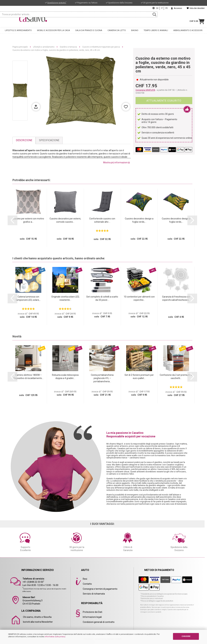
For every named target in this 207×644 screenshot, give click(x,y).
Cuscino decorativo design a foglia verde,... (139, 220)
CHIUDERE (186, 636)
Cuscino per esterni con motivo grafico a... (28, 220)
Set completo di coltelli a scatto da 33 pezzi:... (102, 298)
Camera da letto (117, 33)
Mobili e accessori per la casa (54, 33)
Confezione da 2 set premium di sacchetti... (176, 377)
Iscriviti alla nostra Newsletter (38, 622)
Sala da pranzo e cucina (89, 33)
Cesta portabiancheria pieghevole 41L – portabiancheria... (102, 378)
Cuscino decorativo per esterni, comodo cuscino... (65, 220)
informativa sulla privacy (55, 637)
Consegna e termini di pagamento (100, 589)
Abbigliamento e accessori (188, 33)
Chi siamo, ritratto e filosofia (37, 617)
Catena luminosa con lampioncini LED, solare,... (28, 298)
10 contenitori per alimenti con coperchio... (139, 298)
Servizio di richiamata (94, 594)
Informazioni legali (92, 617)
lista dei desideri (196, 8)
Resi (85, 579)
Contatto (87, 584)
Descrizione (24, 140)
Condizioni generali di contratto (99, 622)
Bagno (135, 33)
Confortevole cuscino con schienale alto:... (102, 220)
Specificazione (49, 140)
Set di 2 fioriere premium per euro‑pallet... (139, 377)
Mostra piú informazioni (117, 162)
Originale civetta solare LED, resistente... (65, 298)
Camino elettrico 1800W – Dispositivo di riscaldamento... (28, 377)
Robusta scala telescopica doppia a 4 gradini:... (65, 377)
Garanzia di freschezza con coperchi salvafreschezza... (176, 298)
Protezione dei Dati (92, 612)
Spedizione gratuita (57, 3)
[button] (12, 220)
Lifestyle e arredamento (18, 33)
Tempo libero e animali (156, 33)
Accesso (176, 8)
